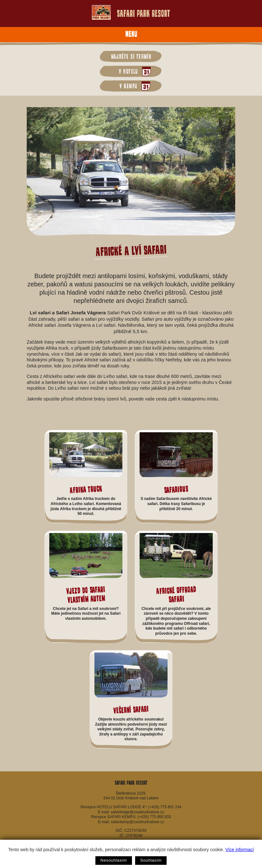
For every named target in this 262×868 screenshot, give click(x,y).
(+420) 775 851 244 (165, 807)
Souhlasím (151, 860)
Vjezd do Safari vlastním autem (86, 595)
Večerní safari (131, 710)
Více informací (240, 850)
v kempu (133, 86)
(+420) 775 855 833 (154, 817)
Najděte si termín (131, 56)
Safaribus (176, 489)
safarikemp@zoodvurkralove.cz (138, 822)
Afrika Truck (86, 489)
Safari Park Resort (131, 12)
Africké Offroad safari (176, 594)
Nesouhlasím (114, 860)
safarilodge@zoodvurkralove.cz (138, 812)
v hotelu (133, 71)
